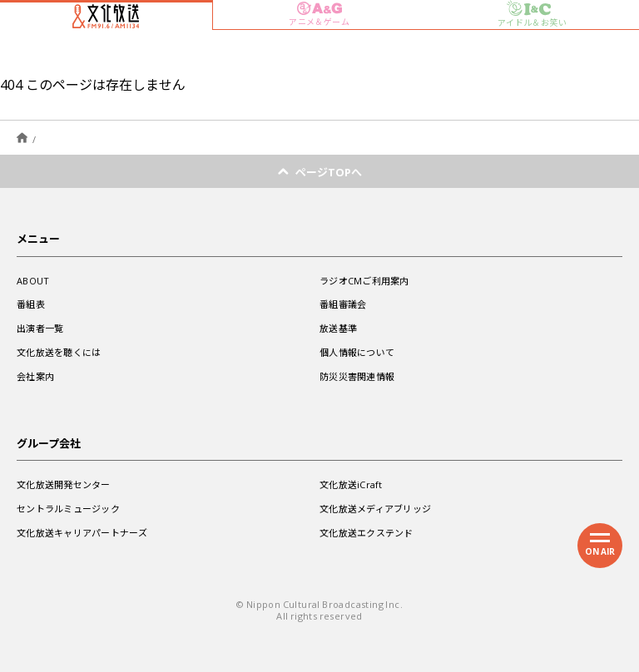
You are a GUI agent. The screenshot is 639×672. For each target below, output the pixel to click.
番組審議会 (343, 304)
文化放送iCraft (351, 484)
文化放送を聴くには (59, 352)
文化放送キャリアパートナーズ (82, 533)
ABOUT (33, 281)
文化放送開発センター (64, 484)
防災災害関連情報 (357, 376)
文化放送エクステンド (367, 533)
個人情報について (357, 352)
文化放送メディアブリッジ (375, 509)
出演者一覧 (40, 328)
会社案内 (35, 376)
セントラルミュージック (68, 509)
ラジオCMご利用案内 (364, 281)
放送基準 (338, 328)
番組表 (31, 304)
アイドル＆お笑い (532, 14)
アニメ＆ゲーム (319, 15)
